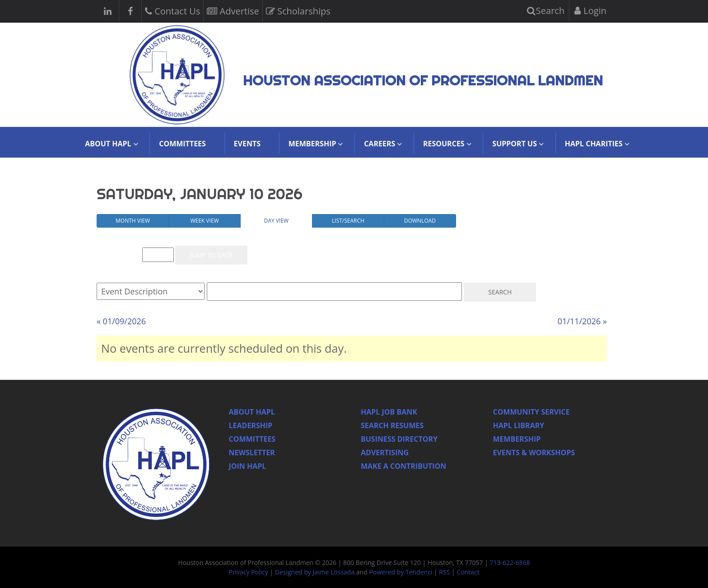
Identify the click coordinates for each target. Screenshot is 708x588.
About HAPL (252, 412)
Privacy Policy (248, 572)
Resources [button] (444, 144)
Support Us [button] (515, 144)
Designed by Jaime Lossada (315, 572)
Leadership (251, 425)
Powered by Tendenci (401, 572)
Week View (204, 221)
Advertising (385, 453)
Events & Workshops (534, 453)
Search (546, 11)
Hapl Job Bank (389, 412)
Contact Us (172, 10)
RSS (444, 572)
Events (247, 144)
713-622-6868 (510, 562)
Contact (468, 572)
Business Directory (399, 439)
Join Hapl (248, 466)
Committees (182, 144)
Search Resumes (392, 425)
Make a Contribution (403, 466)
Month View (133, 221)
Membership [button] (312, 144)
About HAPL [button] (108, 144)
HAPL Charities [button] (594, 144)
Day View (276, 221)
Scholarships (298, 10)
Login (590, 11)
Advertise (233, 10)
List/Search (348, 221)
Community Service (531, 412)
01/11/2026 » (582, 321)
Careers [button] (380, 144)
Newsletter (252, 453)
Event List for (120, 255)
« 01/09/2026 (121, 321)
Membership (517, 439)
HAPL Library (519, 425)
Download (420, 221)
